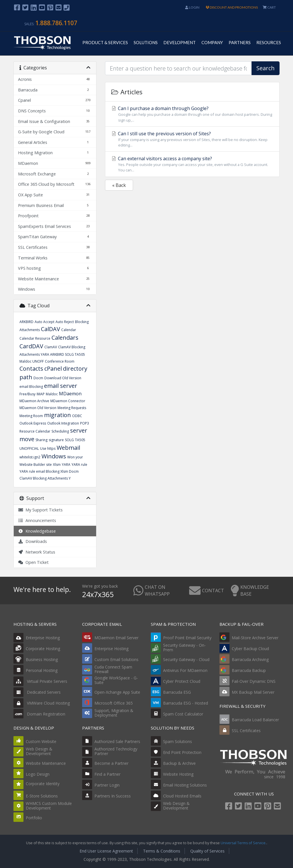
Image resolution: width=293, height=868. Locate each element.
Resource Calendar (35, 431)
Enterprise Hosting (37, 638)
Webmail (68, 448)
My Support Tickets (40, 510)
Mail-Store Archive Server (255, 638)
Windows (54, 456)
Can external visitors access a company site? (192, 164)
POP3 (85, 423)
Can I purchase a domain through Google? (192, 114)
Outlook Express (33, 423)
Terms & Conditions (162, 851)
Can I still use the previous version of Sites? (192, 139)
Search (266, 68)
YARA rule (79, 465)
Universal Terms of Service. (243, 843)
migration (58, 415)
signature (56, 440)
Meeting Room (31, 416)
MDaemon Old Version (38, 408)
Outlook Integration (63, 423)
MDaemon (70, 394)
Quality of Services (207, 851)
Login (192, 7)
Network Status (37, 552)
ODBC (77, 416)
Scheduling (60, 431)
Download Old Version (63, 378)
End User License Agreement (106, 851)
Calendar (69, 330)
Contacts (31, 368)
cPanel (53, 368)
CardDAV (31, 346)
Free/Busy (27, 394)
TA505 (80, 440)
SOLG (69, 440)
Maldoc (52, 394)
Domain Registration (39, 714)
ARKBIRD (26, 322)
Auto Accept (44, 322)
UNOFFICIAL (29, 448)
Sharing (41, 440)
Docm (38, 378)
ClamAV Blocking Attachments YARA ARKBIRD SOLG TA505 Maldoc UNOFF (52, 354)
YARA (66, 465)
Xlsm (57, 465)
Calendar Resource (35, 338)
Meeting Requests (72, 408)
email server (61, 386)
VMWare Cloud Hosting (42, 703)
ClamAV (51, 347)
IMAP (41, 394)
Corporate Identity (43, 784)
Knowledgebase (37, 531)
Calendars (65, 338)
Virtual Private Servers (40, 681)
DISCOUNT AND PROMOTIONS (232, 7)
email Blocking (31, 387)
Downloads (32, 541)
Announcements (37, 520)
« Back (119, 185)
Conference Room (60, 361)
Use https (48, 448)
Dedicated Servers (37, 692)
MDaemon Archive (34, 401)
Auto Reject (65, 322)
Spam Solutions (178, 741)
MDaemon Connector (68, 401)
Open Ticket (33, 562)
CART (269, 7)
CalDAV (51, 329)
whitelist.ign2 (30, 457)
